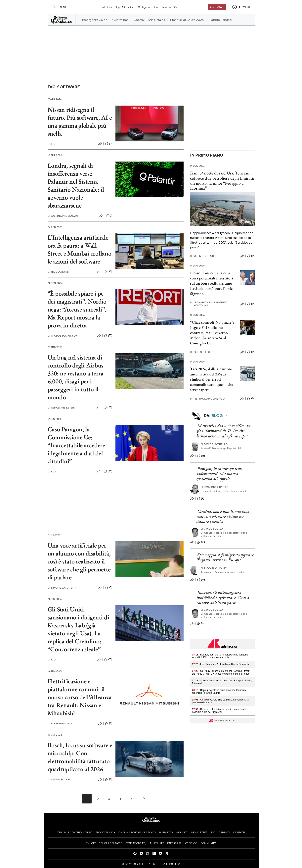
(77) (108, 336)
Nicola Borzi (58, 272)
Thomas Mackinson (63, 336)
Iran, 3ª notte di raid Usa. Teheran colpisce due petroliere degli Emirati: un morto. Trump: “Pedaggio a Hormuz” (222, 181)
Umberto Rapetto (214, 487)
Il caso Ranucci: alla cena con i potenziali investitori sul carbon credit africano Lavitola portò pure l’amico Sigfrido (212, 283)
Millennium (128, 7)
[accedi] (241, 7)
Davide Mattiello (214, 444)
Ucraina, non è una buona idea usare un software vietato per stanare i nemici (223, 516)
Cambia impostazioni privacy (137, 832)
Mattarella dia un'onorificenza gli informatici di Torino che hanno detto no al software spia (224, 431)
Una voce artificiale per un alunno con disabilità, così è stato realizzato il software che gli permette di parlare (79, 561)
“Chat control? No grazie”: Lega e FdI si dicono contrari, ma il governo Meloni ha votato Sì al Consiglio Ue (212, 333)
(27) (201, 623)
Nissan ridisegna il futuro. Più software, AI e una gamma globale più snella (80, 121)
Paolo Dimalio (202, 352)
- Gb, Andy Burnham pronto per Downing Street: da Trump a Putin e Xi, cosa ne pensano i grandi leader (221, 672)
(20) (108, 408)
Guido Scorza (212, 529)
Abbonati (217, 7)
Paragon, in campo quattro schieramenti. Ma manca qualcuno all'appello (219, 474)
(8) (201, 499)
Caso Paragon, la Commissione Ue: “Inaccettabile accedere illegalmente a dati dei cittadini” (76, 445)
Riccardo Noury (214, 568)
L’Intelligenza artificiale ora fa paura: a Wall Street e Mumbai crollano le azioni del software (80, 249)
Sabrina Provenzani (63, 216)
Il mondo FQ (170, 7)
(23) (108, 471)
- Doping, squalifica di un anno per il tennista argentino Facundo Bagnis (219, 692)
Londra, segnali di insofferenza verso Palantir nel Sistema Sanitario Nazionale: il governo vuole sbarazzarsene (76, 185)
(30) (108, 272)
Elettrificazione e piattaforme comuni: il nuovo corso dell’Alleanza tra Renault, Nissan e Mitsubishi (80, 697)
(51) (201, 542)
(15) (108, 659)
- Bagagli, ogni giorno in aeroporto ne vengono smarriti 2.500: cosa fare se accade (220, 656)
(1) (109, 216)
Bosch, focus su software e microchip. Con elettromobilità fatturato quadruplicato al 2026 (80, 757)
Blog (117, 7)
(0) (109, 144)
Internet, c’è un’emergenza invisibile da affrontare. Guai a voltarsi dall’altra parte (223, 598)
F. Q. (52, 144)
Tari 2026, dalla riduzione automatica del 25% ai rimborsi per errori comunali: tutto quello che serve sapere (212, 379)
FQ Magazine (144, 7)
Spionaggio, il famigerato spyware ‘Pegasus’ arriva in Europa (225, 557)
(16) (201, 580)
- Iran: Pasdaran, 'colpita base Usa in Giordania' (221, 664)
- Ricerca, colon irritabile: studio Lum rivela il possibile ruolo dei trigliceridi (219, 711)
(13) (201, 456)
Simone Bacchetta (62, 588)
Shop (156, 7)
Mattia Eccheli (60, 779)
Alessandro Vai (60, 723)
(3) (109, 588)
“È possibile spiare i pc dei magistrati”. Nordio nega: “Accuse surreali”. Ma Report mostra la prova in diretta (77, 309)
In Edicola (107, 7)
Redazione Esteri (61, 408)
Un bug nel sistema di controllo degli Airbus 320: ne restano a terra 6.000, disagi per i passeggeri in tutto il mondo (76, 377)
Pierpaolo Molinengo (207, 399)
